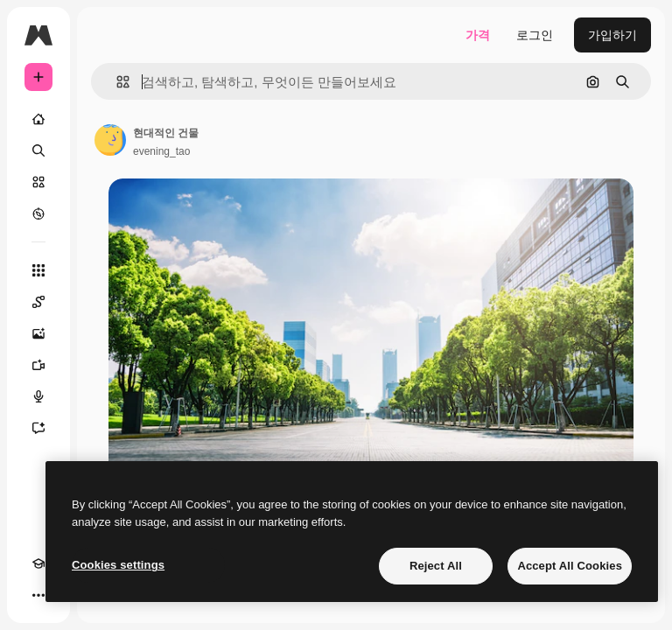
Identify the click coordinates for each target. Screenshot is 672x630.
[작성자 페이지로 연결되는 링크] (110, 140)
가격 (478, 35)
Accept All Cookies (570, 566)
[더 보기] (38, 595)
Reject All (436, 566)
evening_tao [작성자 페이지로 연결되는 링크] (161, 151)
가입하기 (612, 35)
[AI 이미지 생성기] (38, 333)
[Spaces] (38, 302)
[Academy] (38, 563)
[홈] (38, 119)
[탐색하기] (38, 213)
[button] (116, 82)
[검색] (38, 150)
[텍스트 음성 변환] (38, 396)
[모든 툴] (38, 270)
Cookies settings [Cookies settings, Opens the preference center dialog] (118, 565)
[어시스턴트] (38, 428)
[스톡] (38, 182)
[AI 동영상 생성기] (38, 365)
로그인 (535, 35)
